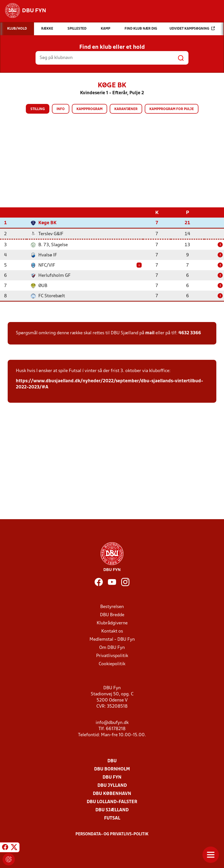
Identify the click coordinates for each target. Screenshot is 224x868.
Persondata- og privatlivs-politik (112, 834)
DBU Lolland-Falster (112, 802)
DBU (112, 761)
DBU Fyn (112, 777)
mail (150, 333)
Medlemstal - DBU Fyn (112, 639)
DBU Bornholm (112, 769)
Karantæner (126, 109)
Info (61, 109)
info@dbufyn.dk (112, 723)
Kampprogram (89, 109)
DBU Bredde (112, 615)
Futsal (112, 818)
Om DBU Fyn (112, 647)
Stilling (38, 109)
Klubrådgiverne (112, 623)
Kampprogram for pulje (172, 109)
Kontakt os (112, 631)
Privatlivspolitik (112, 656)
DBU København (112, 794)
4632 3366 (190, 333)
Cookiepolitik (112, 664)
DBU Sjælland (112, 810)
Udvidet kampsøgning (192, 28)
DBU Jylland (112, 785)
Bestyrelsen (112, 607)
